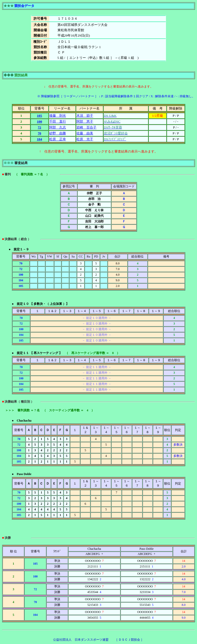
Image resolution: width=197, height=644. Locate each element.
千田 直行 (58, 121)
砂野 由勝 (58, 133)
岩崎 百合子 (86, 127)
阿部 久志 (58, 127)
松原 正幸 (58, 139)
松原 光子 (85, 139)
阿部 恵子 (85, 121)
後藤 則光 (58, 116)
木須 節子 (85, 116)
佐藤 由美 (85, 133)
